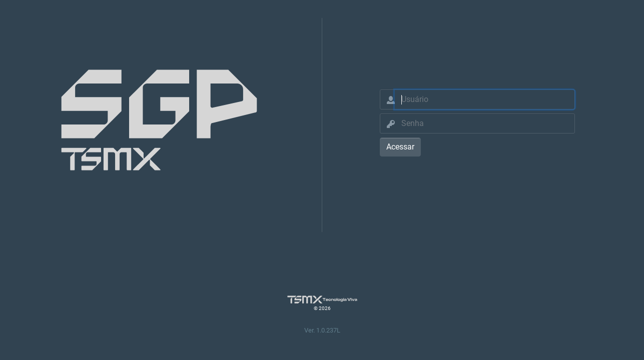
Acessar (400, 147)
